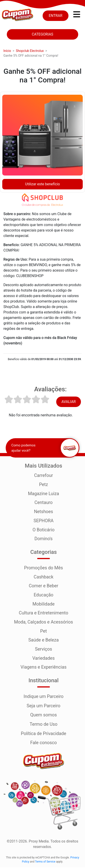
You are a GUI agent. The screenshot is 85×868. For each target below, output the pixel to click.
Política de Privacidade (44, 734)
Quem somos (44, 716)
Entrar (56, 16)
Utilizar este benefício (42, 184)
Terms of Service (45, 862)
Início (7, 51)
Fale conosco (44, 743)
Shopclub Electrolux (30, 51)
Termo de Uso (44, 725)
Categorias (42, 34)
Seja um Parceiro (44, 707)
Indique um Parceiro (44, 698)
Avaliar (69, 402)
